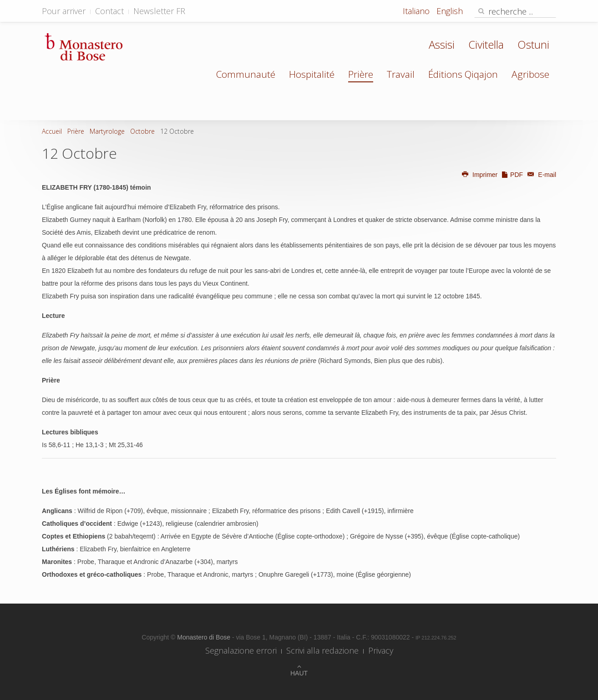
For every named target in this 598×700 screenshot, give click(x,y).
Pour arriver (64, 11)
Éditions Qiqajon (463, 74)
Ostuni (533, 44)
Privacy (381, 650)
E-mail (540, 175)
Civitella (486, 44)
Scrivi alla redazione (322, 650)
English (450, 11)
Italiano (417, 11)
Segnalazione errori (241, 650)
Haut (299, 673)
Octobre (142, 131)
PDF (512, 175)
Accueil (52, 131)
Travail (401, 74)
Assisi (442, 44)
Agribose (530, 74)
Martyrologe (107, 131)
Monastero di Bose (205, 637)
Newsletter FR (159, 11)
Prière (361, 74)
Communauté (246, 74)
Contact (109, 11)
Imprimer (479, 175)
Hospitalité (312, 74)
